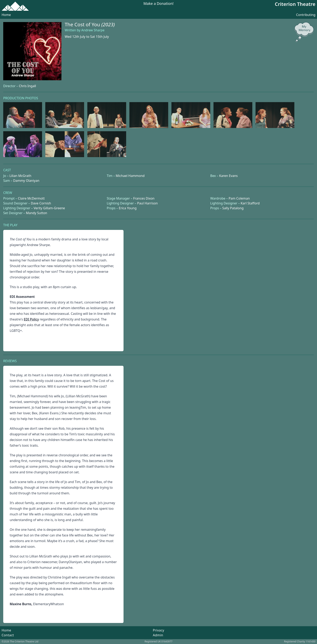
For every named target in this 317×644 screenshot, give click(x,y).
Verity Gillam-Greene (49, 208)
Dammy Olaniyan (26, 181)
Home (6, 15)
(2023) (108, 24)
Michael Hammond (130, 176)
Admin (158, 635)
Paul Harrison (147, 203)
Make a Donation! (159, 4)
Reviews (10, 361)
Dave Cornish (41, 203)
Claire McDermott (31, 198)
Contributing (306, 15)
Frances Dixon (144, 198)
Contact (8, 635)
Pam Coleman (239, 198)
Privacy (158, 630)
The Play (10, 225)
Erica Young (128, 208)
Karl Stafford (250, 203)
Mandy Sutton (36, 213)
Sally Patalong (233, 208)
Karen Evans (228, 176)
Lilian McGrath (20, 176)
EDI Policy (31, 319)
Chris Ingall (27, 86)
